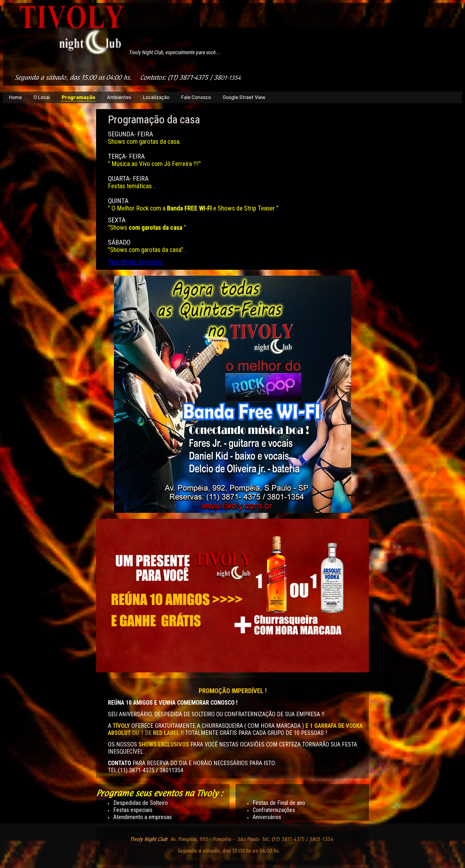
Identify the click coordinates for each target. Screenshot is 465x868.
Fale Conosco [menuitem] (196, 97)
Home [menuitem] (15, 97)
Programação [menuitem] (78, 97)
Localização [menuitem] (156, 97)
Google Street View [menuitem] (244, 97)
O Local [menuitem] (42, 97)
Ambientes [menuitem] (119, 97)
